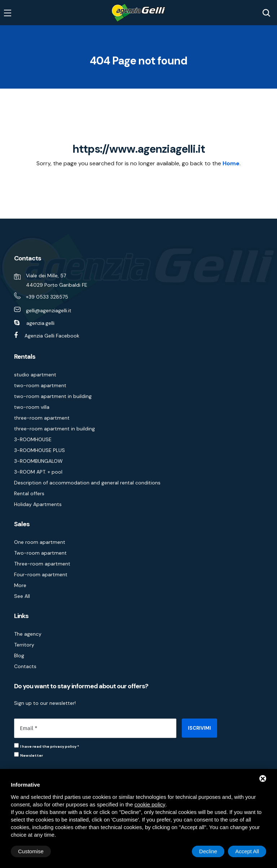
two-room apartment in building (53, 396)
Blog (19, 656)
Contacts (25, 666)
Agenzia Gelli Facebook (52, 336)
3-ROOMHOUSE (33, 439)
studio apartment (35, 375)
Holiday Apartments (38, 504)
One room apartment (40, 542)
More (20, 585)
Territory (24, 645)
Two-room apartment (40, 553)
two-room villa (32, 407)
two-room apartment (40, 385)
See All (22, 596)
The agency (28, 634)
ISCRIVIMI (199, 728)
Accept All (247, 851)
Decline (208, 851)
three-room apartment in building (54, 429)
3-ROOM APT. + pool (38, 472)
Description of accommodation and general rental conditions (87, 483)
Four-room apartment (41, 574)
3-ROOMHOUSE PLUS (39, 450)
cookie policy (150, 804)
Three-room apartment (42, 564)
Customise (31, 851)
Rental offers (29, 493)
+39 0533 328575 (47, 297)
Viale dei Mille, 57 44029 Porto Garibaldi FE (57, 280)
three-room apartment (42, 418)
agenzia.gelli (40, 323)
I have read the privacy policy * (50, 746)
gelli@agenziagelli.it (49, 310)
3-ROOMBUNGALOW (38, 461)
